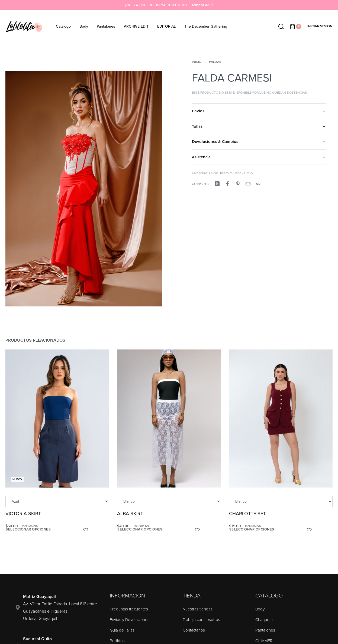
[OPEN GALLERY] (84, 189)
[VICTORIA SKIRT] (57, 419)
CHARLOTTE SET (247, 514)
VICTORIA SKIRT (23, 514)
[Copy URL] (258, 184)
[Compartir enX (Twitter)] (217, 184)
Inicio (197, 62)
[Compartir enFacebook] (227, 184)
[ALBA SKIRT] (169, 419)
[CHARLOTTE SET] (281, 419)
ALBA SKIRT (130, 514)
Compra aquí (202, 5)
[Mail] (248, 184)
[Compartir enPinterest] (238, 184)
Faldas (215, 62)
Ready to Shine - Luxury (237, 173)
